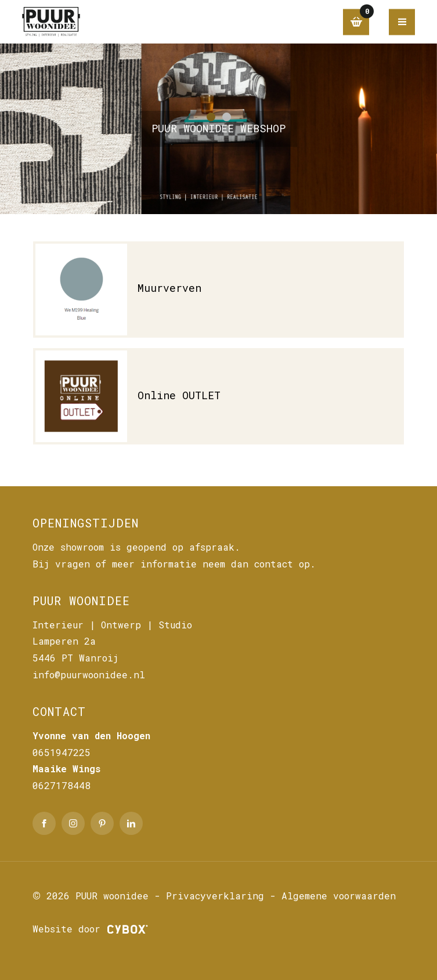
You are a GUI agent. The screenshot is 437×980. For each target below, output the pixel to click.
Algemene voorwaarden (339, 896)
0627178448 (62, 785)
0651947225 (62, 752)
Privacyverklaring (215, 896)
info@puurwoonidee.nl (89, 675)
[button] (211, 117)
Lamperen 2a (64, 641)
